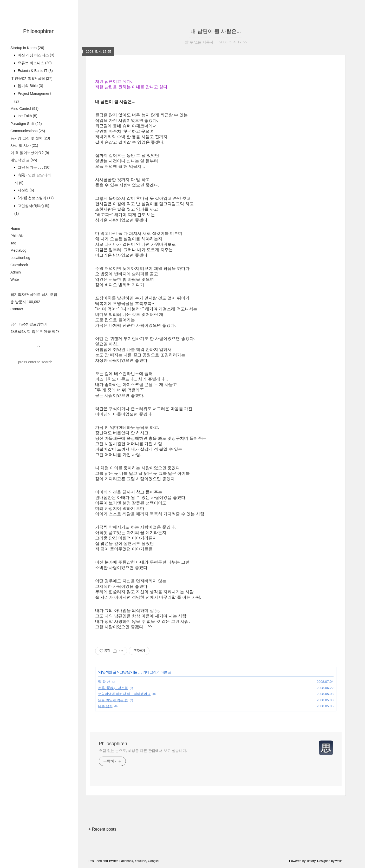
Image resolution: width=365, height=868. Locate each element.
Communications (28, 131)
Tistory (311, 861)
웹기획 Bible (30, 86)
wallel (339, 861)
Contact (17, 309)
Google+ (154, 861)
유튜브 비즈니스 (34, 63)
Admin (16, 272)
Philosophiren (39, 31)
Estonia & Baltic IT (35, 71)
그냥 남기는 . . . (34, 167)
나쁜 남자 (105, 706)
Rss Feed (95, 861)
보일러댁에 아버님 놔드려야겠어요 (124, 694)
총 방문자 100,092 (25, 302)
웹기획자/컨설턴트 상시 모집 (34, 295)
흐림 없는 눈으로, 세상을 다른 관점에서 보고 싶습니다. (143, 751)
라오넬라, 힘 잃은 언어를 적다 (35, 331)
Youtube (140, 861)
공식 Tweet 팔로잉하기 (29, 324)
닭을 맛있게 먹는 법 (113, 700)
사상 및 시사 (24, 145)
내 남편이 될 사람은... (216, 31)
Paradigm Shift (26, 124)
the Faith (27, 116)
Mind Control (24, 109)
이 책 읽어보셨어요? (30, 153)
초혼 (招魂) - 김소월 (113, 688)
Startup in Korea (27, 48)
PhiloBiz (17, 236)
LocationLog (20, 258)
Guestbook (19, 265)
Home (15, 229)
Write (15, 279)
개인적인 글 (24, 160)
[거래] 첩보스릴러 (35, 198)
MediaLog (18, 250)
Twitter (113, 861)
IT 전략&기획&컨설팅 (31, 78)
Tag (13, 243)
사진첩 (25, 190)
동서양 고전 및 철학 (30, 138)
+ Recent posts (102, 829)
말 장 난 (104, 682)
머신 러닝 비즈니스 (35, 55)
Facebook (126, 861)
